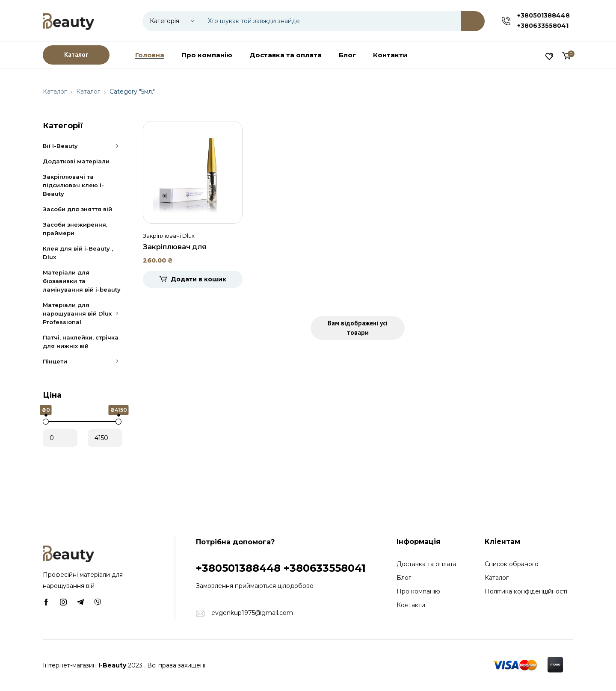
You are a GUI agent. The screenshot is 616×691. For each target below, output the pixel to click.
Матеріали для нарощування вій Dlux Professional (83, 313)
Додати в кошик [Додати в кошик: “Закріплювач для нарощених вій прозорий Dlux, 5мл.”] (198, 279)
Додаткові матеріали (76, 161)
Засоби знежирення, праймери (75, 229)
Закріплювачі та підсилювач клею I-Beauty (73, 185)
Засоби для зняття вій (77, 209)
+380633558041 (543, 26)
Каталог (55, 92)
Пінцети (83, 361)
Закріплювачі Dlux (169, 236)
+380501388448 (543, 15)
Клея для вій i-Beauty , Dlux (78, 253)
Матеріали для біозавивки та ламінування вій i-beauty (82, 281)
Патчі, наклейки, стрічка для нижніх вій (81, 342)
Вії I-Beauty (83, 146)
